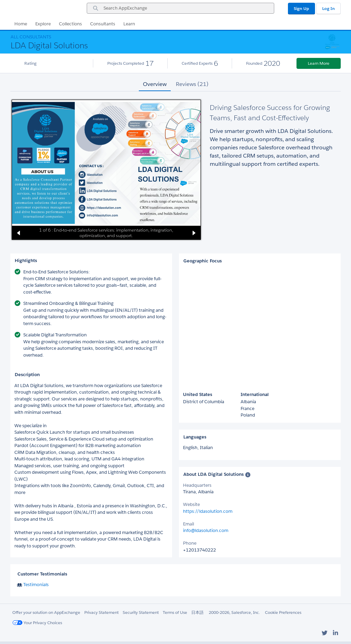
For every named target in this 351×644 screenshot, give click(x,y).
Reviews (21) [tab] (192, 84)
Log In (329, 8)
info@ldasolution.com (206, 530)
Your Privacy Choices (37, 623)
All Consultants (31, 37)
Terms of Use (175, 612)
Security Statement (141, 612)
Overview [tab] (155, 84)
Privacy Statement (101, 612)
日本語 (197, 612)
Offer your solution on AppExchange (46, 612)
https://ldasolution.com (208, 511)
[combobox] (180, 8)
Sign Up (301, 8)
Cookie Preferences (283, 612)
